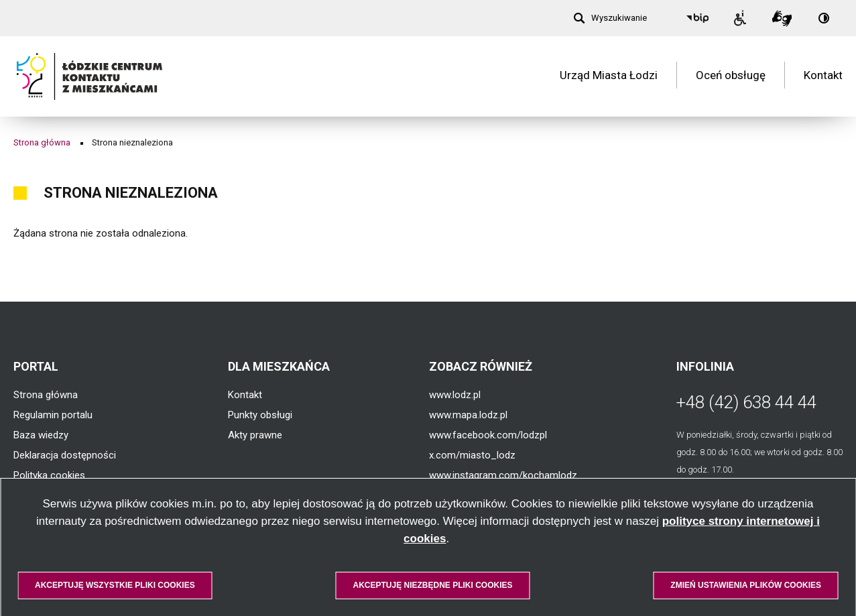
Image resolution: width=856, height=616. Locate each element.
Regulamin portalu (53, 415)
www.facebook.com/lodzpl (488, 435)
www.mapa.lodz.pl (468, 415)
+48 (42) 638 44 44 (746, 402)
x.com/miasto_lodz (472, 455)
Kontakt (823, 76)
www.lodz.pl (455, 395)
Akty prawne (255, 435)
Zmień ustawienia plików (746, 585)
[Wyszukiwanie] (610, 18)
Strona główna (42, 142)
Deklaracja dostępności (65, 455)
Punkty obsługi (260, 415)
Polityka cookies (49, 475)
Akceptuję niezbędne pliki (432, 585)
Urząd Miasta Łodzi (609, 76)
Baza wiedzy (41, 435)
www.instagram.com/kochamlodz (503, 475)
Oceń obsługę (731, 76)
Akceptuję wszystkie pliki (115, 585)
